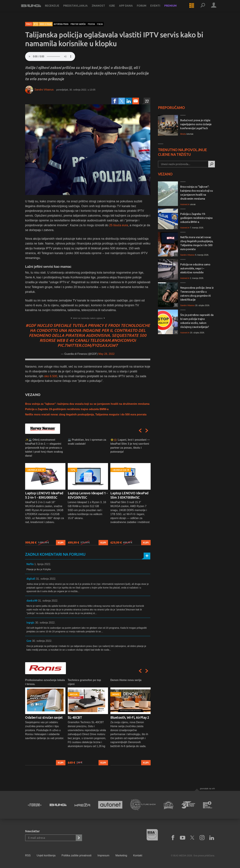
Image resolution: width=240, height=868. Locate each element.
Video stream (46, 24)
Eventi (159, 9)
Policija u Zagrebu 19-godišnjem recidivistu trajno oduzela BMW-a (67, 409)
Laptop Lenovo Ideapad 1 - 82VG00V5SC (88, 495)
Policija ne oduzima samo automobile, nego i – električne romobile (195, 268)
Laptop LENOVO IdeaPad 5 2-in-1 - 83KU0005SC (44, 495)
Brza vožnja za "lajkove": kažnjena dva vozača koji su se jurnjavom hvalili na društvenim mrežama (87, 404)
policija (91, 24)
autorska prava (61, 24)
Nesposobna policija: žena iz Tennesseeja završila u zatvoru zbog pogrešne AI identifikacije (197, 294)
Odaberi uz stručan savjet (44, 717)
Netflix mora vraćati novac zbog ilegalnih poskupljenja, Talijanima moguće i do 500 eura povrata (86, 414)
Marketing (121, 855)
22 (147, 101)
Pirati (29, 24)
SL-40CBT (75, 717)
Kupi (61, 543)
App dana (130, 9)
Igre (116, 9)
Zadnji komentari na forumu (55, 554)
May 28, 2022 (106, 354)
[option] (45, 492)
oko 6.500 (51, 376)
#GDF (31, 325)
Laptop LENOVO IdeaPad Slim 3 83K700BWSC (129, 495)
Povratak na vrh (207, 789)
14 (175, 332)
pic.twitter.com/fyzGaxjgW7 (88, 345)
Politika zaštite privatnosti (77, 855)
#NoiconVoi (124, 340)
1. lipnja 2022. (43, 564)
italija (100, 24)
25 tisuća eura (119, 225)
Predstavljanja (80, 9)
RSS (28, 855)
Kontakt (138, 855)
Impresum (103, 855)
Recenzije (56, 9)
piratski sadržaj (78, 24)
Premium (175, 9)
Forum (146, 9)
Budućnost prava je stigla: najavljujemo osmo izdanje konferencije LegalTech (196, 124)
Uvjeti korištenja (46, 855)
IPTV (36, 24)
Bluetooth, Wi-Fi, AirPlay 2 (130, 717)
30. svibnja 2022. (45, 623)
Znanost (103, 9)
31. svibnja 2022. (46, 579)
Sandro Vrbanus (44, 90)
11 (175, 305)
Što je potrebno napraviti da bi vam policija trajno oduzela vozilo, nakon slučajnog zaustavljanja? (197, 321)
